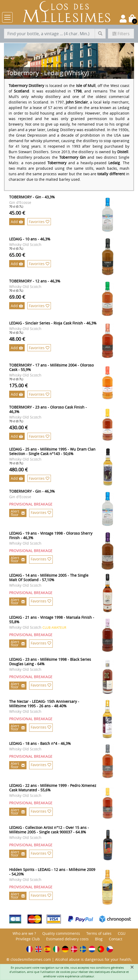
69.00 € (17, 297)
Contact (116, 939)
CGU (122, 933)
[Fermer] (132, 967)
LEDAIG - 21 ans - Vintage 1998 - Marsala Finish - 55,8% (52, 620)
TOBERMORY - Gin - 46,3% (32, 491)
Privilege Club (28, 939)
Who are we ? (24, 933)
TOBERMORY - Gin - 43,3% (32, 197)
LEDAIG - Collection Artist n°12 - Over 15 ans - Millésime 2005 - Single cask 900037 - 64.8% (49, 830)
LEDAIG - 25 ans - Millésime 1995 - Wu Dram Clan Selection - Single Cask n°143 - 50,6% (52, 451)
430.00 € (18, 427)
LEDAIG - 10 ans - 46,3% (30, 239)
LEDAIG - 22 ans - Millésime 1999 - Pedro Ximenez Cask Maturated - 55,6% (53, 788)
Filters (121, 34)
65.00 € (17, 255)
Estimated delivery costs (67, 939)
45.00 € (17, 213)
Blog (99, 939)
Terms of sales (99, 933)
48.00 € (17, 339)
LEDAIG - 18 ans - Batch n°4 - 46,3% (40, 743)
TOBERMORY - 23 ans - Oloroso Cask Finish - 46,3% (48, 409)
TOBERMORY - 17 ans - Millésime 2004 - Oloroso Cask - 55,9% (51, 367)
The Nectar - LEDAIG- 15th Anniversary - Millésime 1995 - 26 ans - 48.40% (44, 704)
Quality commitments (61, 933)
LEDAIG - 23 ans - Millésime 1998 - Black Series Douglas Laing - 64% (50, 662)
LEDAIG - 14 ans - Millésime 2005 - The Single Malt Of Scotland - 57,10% (49, 577)
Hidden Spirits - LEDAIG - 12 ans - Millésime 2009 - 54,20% (52, 872)
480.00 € (18, 470)
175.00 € (18, 385)
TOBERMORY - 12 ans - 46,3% (35, 281)
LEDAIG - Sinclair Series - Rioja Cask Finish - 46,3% (53, 323)
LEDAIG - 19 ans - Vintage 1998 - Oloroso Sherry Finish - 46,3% (51, 535)
